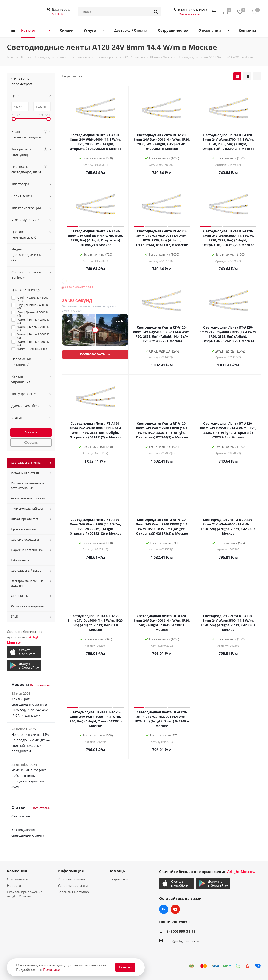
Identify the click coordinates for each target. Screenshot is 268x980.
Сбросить (31, 442)
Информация (71, 871)
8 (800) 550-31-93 (193, 10)
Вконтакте (164, 909)
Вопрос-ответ (120, 879)
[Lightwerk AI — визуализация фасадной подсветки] (95, 326)
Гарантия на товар (73, 892)
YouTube (175, 909)
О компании (17, 879)
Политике (51, 969)
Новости (14, 885)
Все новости (40, 685)
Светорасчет (22, 816)
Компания (17, 871)
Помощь (117, 871)
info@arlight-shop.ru (183, 941)
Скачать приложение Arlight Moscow (25, 894)
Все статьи (42, 808)
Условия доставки (73, 885)
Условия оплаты (71, 879)
